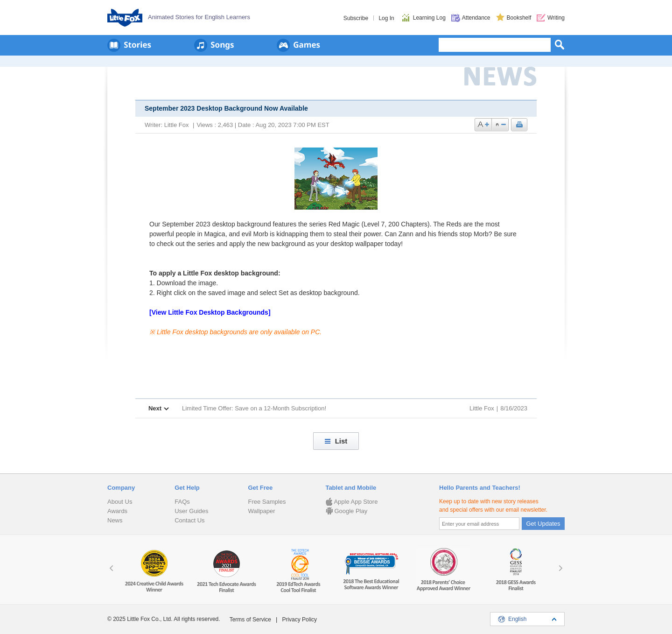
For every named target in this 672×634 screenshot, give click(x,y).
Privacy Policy (299, 620)
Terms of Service (250, 620)
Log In (386, 18)
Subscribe (356, 18)
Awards (117, 511)
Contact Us (189, 520)
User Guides (191, 511)
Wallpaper (261, 511)
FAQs (182, 502)
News (115, 520)
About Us (120, 502)
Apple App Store (351, 502)
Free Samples (267, 502)
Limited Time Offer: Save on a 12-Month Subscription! (254, 408)
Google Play (346, 511)
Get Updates (543, 524)
